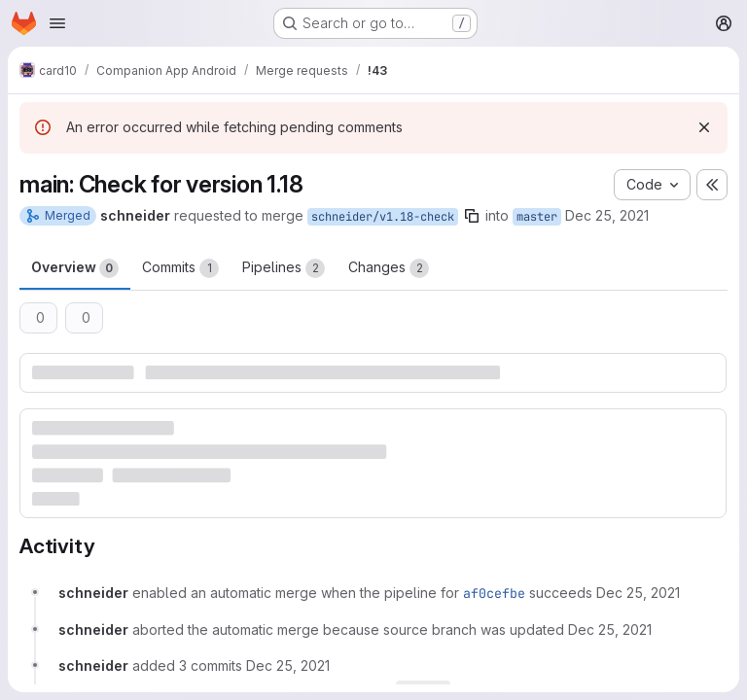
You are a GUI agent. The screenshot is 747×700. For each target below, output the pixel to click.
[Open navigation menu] (57, 23)
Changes (389, 268)
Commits (180, 268)
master (537, 217)
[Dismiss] (704, 127)
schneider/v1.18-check (383, 217)
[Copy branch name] (472, 216)
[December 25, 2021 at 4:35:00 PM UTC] (610, 630)
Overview (75, 268)
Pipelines (284, 268)
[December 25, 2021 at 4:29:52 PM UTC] (638, 593)
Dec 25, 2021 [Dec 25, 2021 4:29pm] (607, 215)
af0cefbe (494, 593)
